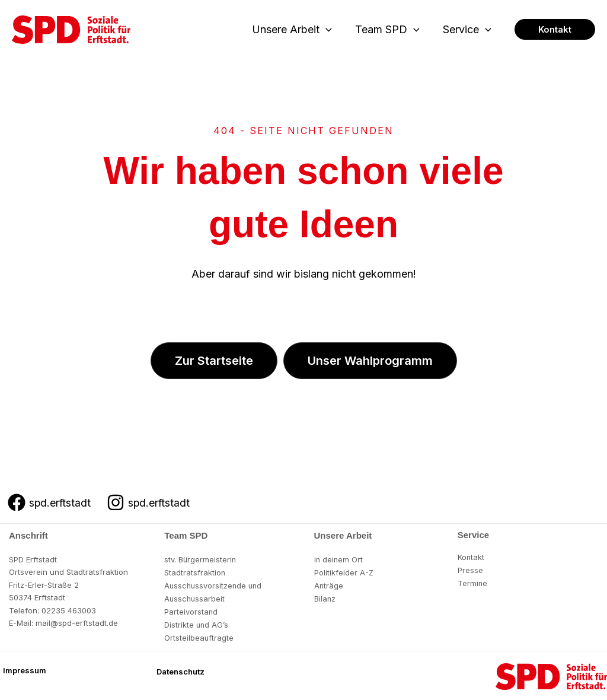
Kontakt (471, 557)
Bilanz (325, 597)
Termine (473, 583)
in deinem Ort (339, 559)
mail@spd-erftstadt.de (77, 623)
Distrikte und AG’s (197, 623)
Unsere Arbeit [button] (297, 30)
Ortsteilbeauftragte (199, 636)
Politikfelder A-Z (344, 572)
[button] (330, 30)
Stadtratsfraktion (195, 572)
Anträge (329, 585)
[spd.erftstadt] (50, 502)
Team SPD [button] (390, 30)
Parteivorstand (191, 610)
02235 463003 (69, 610)
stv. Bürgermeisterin (201, 559)
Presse (470, 569)
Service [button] (468, 30)
